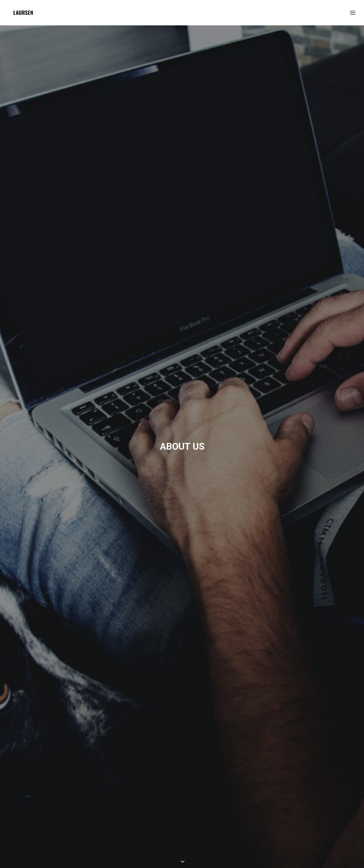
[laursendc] (23, 13)
